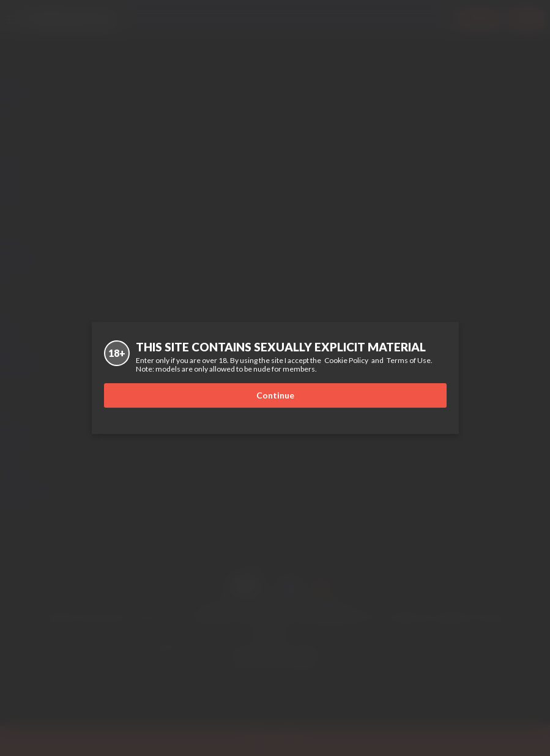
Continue (275, 395)
